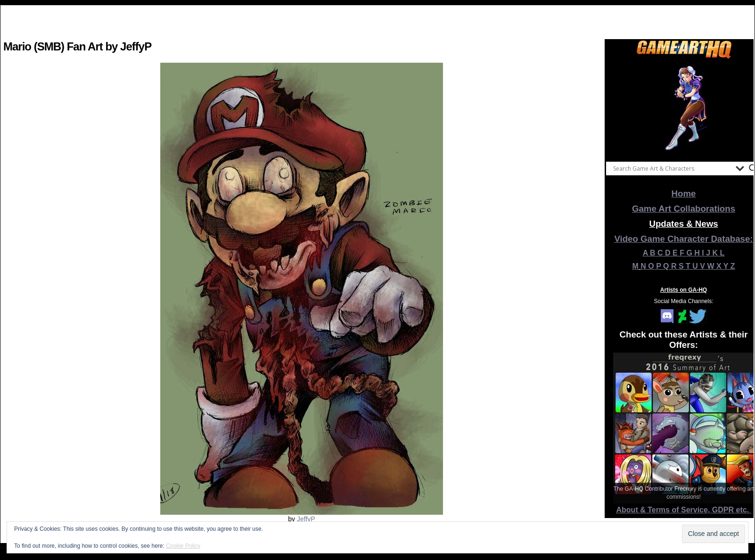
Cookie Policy (183, 546)
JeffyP (306, 519)
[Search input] (672, 168)
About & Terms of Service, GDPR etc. (684, 510)
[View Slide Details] (684, 108)
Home (684, 194)
